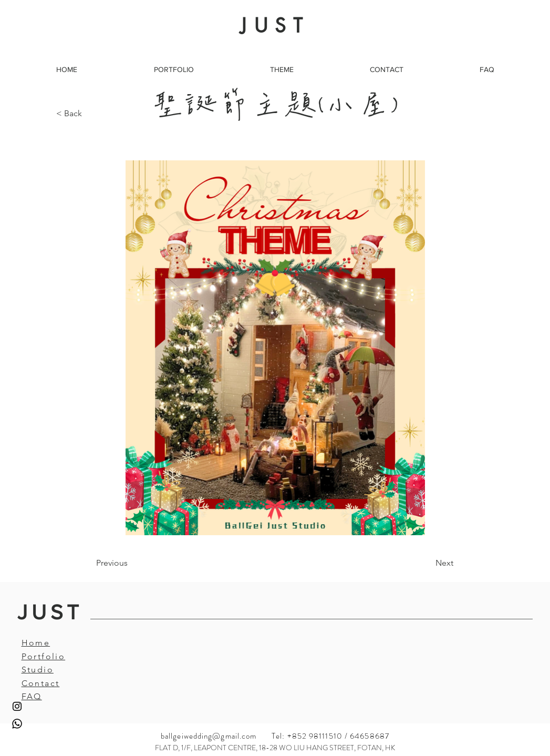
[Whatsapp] (17, 724)
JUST (50, 612)
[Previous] (131, 563)
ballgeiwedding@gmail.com (209, 736)
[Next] (427, 563)
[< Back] (91, 114)
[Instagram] (17, 706)
